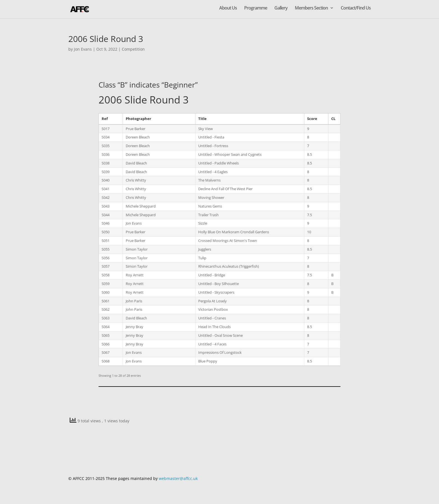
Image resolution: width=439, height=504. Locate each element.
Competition (133, 49)
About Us (228, 8)
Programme (256, 8)
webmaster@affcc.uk (178, 478)
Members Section (311, 8)
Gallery (281, 8)
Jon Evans (83, 49)
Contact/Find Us (356, 8)
